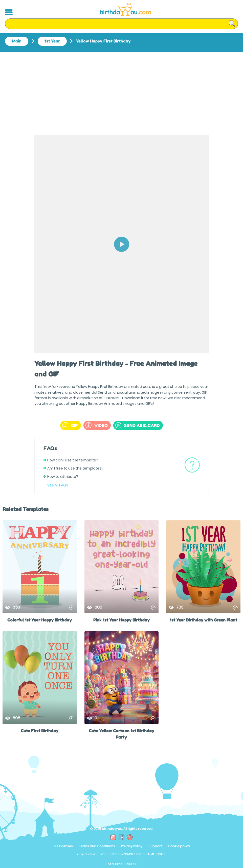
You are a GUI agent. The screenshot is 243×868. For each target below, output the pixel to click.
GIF (70, 425)
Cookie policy (179, 846)
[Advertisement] (122, 90)
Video (97, 425)
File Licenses (63, 846)
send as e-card (138, 425)
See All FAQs (58, 485)
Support (155, 846)
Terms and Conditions (97, 846)
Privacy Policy (132, 846)
